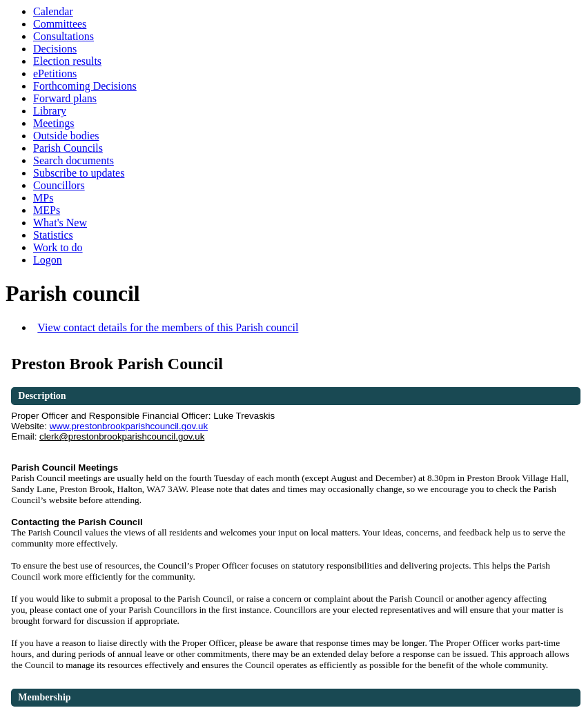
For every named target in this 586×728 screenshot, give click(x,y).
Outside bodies (66, 136)
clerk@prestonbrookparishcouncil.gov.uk (122, 436)
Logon (48, 260)
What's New (60, 223)
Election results (67, 61)
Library (50, 111)
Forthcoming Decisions (85, 86)
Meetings (54, 123)
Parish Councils (68, 148)
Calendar (53, 11)
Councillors (59, 185)
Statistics (53, 235)
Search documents (74, 160)
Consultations (64, 36)
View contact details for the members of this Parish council (168, 327)
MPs (43, 198)
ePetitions (55, 73)
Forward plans (65, 98)
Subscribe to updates (79, 173)
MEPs (47, 210)
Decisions (55, 49)
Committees (60, 24)
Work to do (58, 247)
